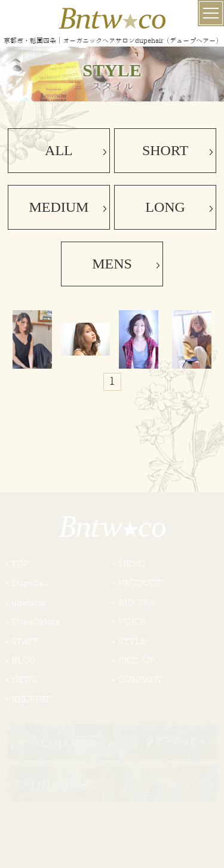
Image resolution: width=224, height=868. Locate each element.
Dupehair (30, 583)
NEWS (24, 680)
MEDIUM (59, 207)
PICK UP (136, 661)
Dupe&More (36, 622)
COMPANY (140, 680)
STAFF (25, 642)
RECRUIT (31, 700)
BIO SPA (136, 603)
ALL (59, 150)
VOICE (132, 622)
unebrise (29, 603)
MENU (132, 564)
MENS (112, 264)
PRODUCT (139, 583)
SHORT (165, 150)
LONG (165, 207)
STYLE (132, 642)
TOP (20, 564)
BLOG (24, 661)
